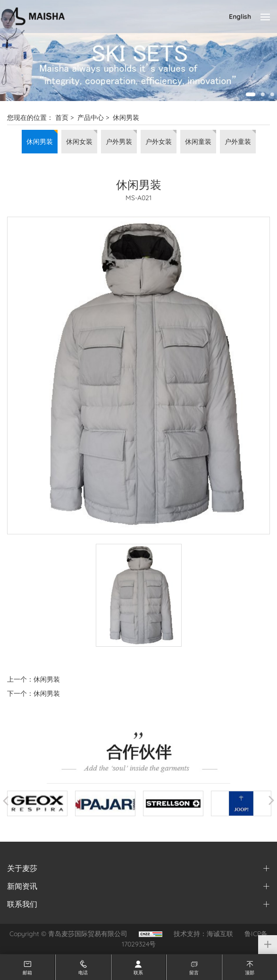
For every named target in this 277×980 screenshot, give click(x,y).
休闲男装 (126, 118)
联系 (138, 973)
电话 (83, 973)
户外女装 (159, 142)
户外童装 (238, 142)
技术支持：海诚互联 (203, 934)
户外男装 (119, 142)
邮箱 (27, 973)
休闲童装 (198, 142)
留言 (194, 973)
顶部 (250, 973)
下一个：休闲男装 (34, 693)
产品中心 (91, 118)
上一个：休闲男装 (34, 679)
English (240, 17)
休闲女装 (79, 142)
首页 (62, 118)
